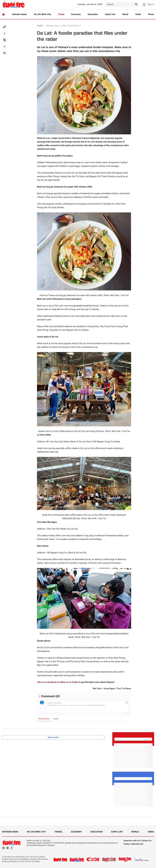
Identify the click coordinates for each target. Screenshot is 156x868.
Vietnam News (19, 14)
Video (138, 14)
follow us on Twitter (69, 682)
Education (93, 14)
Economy (76, 14)
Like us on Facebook (47, 682)
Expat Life (110, 14)
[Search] (122, 4)
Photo (151, 14)
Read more (53, 737)
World (125, 14)
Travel (61, 14)
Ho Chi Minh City (43, 14)
